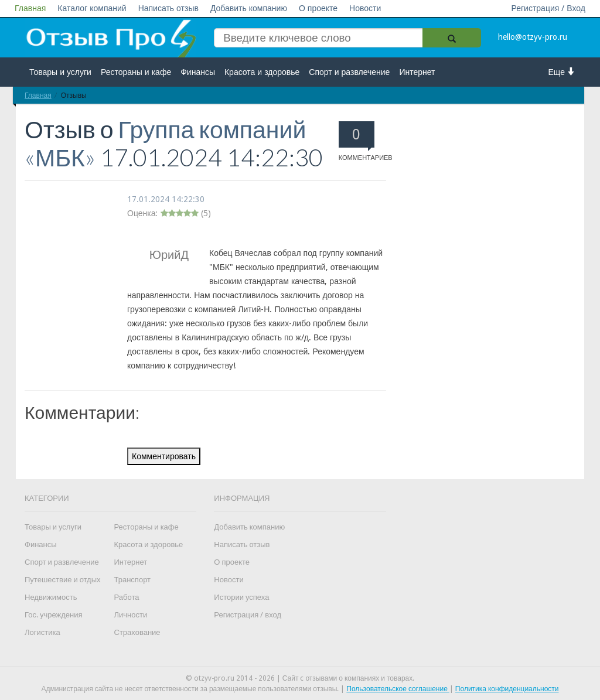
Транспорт (133, 580)
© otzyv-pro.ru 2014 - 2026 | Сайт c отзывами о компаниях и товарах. (300, 678)
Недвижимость (51, 597)
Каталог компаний (92, 8)
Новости (365, 8)
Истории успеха (241, 597)
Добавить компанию (249, 8)
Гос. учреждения (53, 615)
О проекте (318, 8)
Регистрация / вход (248, 615)
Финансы (198, 72)
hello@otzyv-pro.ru (533, 37)
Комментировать (164, 456)
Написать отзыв (168, 8)
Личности (131, 615)
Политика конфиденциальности (507, 689)
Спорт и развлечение (349, 72)
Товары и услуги (60, 72)
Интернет (417, 72)
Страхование (137, 632)
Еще (562, 72)
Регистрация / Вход (548, 8)
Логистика (42, 632)
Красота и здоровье (262, 72)
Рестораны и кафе (136, 72)
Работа (127, 597)
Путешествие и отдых (63, 580)
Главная (30, 8)
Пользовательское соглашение (398, 689)
